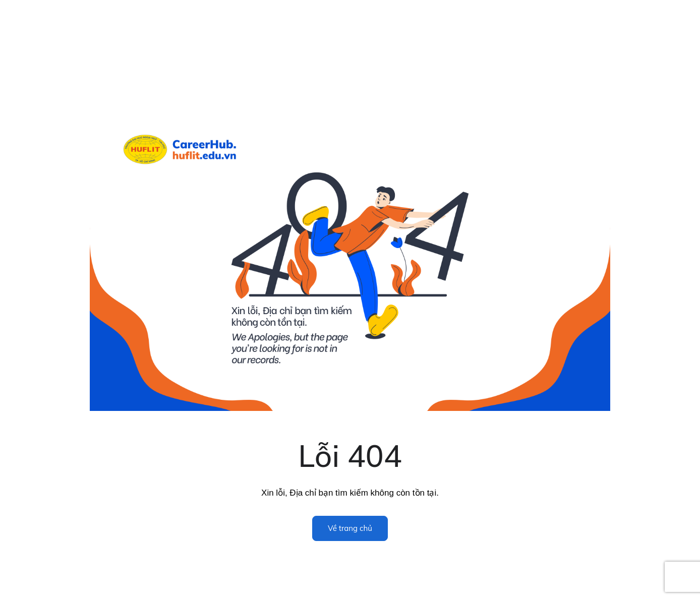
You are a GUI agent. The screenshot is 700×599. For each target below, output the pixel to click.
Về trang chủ (350, 528)
